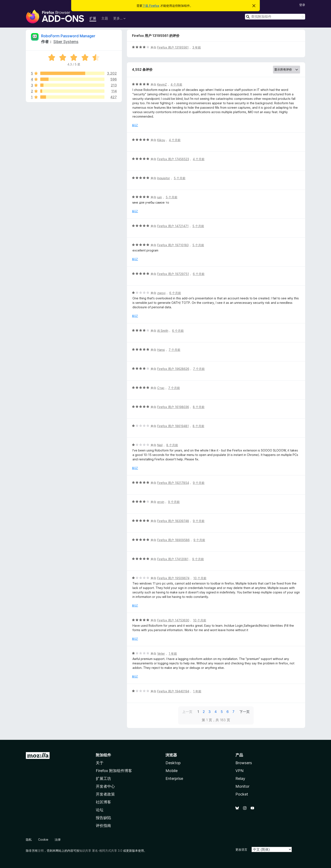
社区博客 (103, 802)
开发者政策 (105, 794)
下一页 (245, 712)
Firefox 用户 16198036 (173, 407)
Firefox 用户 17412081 (173, 559)
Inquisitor (164, 178)
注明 (41, 851)
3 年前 (197, 47)
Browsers (244, 763)
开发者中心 (105, 786)
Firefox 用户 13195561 (173, 47)
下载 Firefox (151, 6)
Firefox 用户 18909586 (173, 540)
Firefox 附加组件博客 (114, 771)
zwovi (161, 293)
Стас (161, 388)
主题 (105, 18)
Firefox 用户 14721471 (173, 226)
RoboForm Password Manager (68, 36)
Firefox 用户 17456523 (173, 159)
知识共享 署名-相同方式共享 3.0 (101, 851)
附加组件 (103, 755)
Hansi (161, 350)
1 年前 (173, 653)
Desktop (173, 763)
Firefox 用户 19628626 (173, 369)
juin (160, 197)
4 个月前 (176, 84)
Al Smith (163, 331)
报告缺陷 (103, 818)
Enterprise (174, 778)
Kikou (161, 140)
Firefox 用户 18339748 (173, 521)
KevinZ (162, 84)
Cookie (43, 840)
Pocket (242, 794)
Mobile (172, 771)
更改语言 (241, 849)
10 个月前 (200, 578)
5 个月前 (180, 178)
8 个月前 (199, 407)
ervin (161, 502)
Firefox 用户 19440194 (173, 691)
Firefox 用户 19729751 (173, 274)
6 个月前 (199, 274)
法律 (58, 840)
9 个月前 (199, 483)
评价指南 (103, 826)
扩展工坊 (103, 778)
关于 (100, 763)
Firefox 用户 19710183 (173, 245)
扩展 (93, 18)
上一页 (187, 712)
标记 (135, 125)
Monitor (242, 786)
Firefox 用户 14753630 (173, 620)
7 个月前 (175, 350)
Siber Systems (66, 42)
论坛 (100, 810)
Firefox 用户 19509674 (173, 578)
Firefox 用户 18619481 (173, 426)
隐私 (29, 840)
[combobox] (275, 17)
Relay (240, 778)
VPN (239, 771)
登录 (302, 5)
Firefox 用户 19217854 (173, 483)
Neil (160, 445)
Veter (161, 653)
